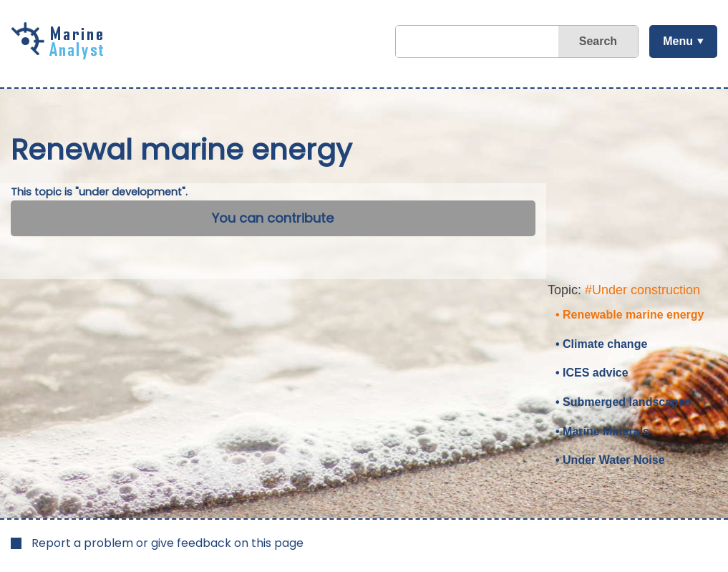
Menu (678, 41)
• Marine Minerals (602, 431)
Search (598, 41)
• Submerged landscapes (623, 402)
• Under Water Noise (610, 460)
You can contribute (273, 218)
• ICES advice (592, 373)
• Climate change (601, 344)
